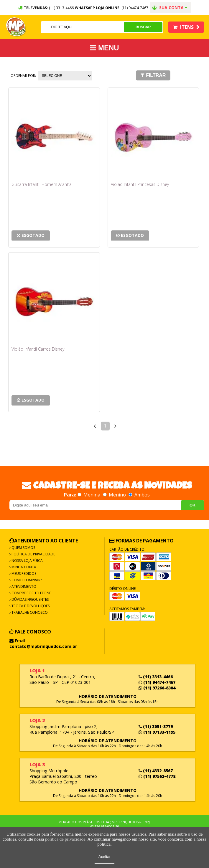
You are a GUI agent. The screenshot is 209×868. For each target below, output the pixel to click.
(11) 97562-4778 (157, 776)
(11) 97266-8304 (157, 688)
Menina (89, 495)
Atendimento (23, 586)
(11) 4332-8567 (156, 771)
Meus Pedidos (23, 574)
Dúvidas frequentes (30, 599)
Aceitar (104, 857)
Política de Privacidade (33, 554)
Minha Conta (23, 567)
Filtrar (153, 75)
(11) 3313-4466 (156, 677)
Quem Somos (23, 548)
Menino (115, 495)
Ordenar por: (23, 76)
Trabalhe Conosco (29, 612)
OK (192, 505)
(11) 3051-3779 (156, 726)
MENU (104, 48)
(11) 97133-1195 (157, 732)
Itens (186, 27)
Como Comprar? (26, 580)
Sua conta (170, 8)
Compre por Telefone (31, 593)
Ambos (139, 495)
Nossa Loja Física (27, 561)
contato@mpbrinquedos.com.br (43, 646)
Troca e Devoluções (30, 606)
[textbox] (82, 27)
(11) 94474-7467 (135, 8)
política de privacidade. (66, 839)
